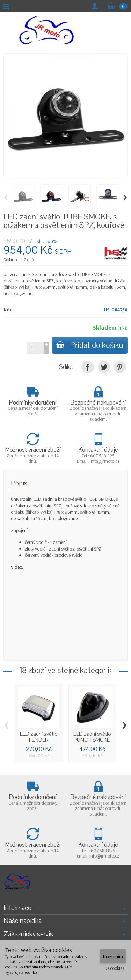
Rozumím (113, 956)
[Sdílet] (88, 367)
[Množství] (35, 348)
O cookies (115, 968)
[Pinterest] (120, 367)
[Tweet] (104, 367)
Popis (19, 483)
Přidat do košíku (90, 345)
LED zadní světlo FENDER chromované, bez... (39, 743)
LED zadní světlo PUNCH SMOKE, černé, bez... (92, 740)
